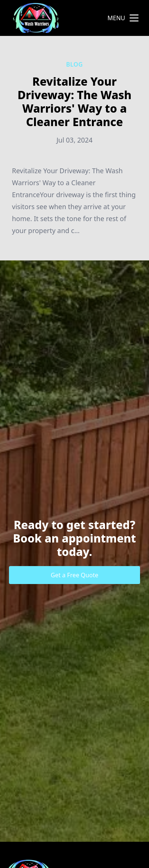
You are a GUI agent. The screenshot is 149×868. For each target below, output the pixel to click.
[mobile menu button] (134, 18)
